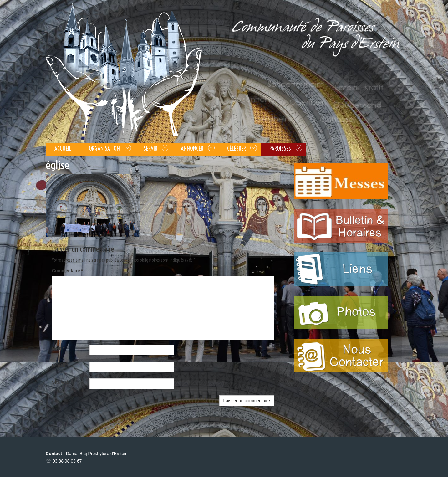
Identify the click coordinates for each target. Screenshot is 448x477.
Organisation (104, 148)
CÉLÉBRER (237, 148)
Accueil (63, 148)
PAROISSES (280, 148)
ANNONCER (192, 148)
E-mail (60, 365)
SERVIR (150, 148)
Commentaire (67, 271)
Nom (58, 348)
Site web (61, 382)
